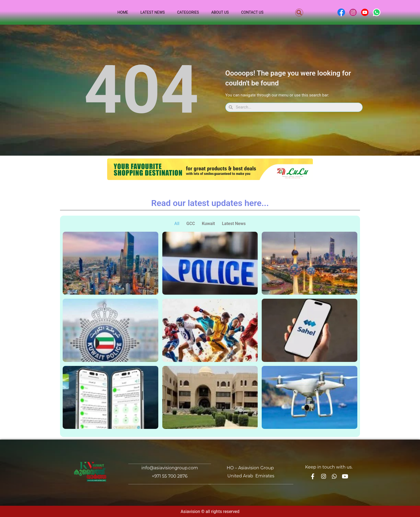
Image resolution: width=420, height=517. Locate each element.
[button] (299, 13)
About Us (220, 12)
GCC (191, 224)
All (177, 224)
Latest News (153, 12)
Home (123, 12)
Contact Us (252, 12)
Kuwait (209, 224)
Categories (188, 12)
